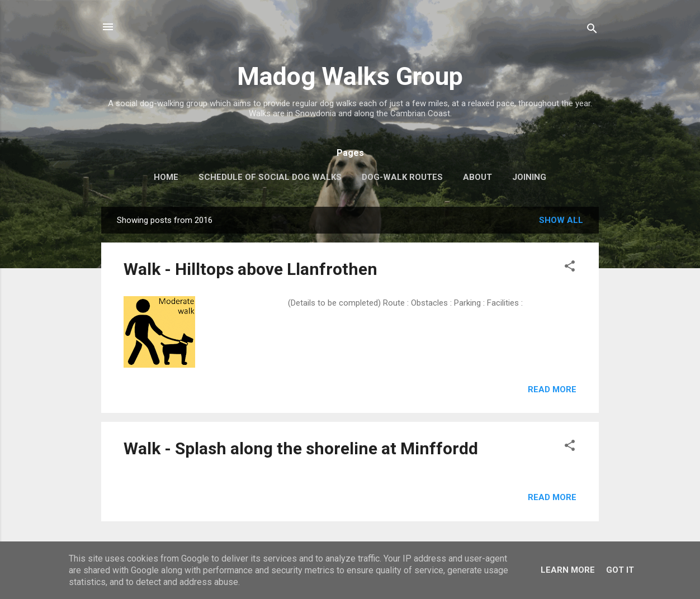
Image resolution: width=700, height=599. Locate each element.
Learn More (568, 570)
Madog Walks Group (350, 76)
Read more (552, 389)
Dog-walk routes (402, 177)
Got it (620, 570)
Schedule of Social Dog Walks (270, 177)
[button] (570, 268)
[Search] (592, 30)
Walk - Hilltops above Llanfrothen (250, 269)
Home (166, 177)
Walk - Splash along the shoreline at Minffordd (301, 448)
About (477, 177)
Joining (529, 177)
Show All (561, 220)
